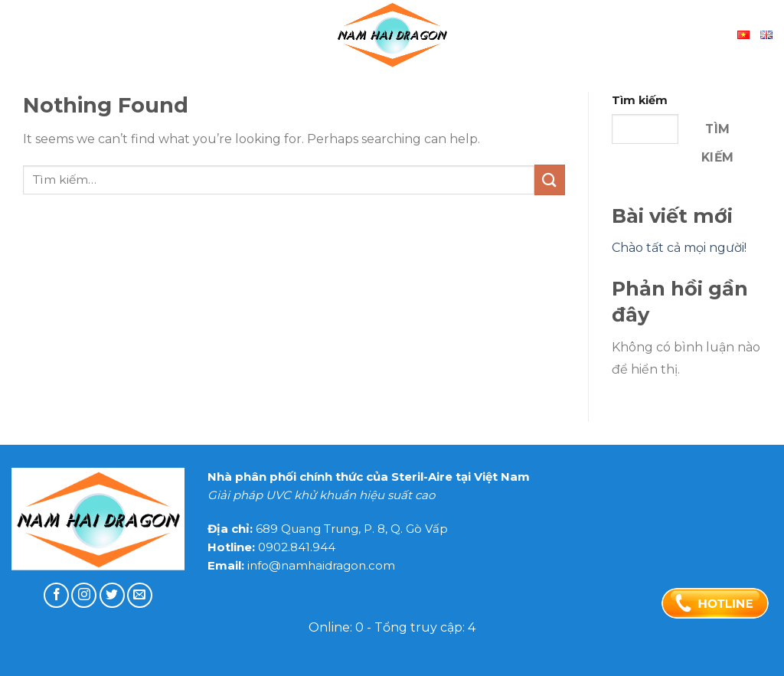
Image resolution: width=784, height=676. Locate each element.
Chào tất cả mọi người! (679, 248)
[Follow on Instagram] (84, 595)
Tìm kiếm (640, 100)
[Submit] (550, 180)
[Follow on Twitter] (112, 595)
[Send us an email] (140, 595)
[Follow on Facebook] (56, 595)
